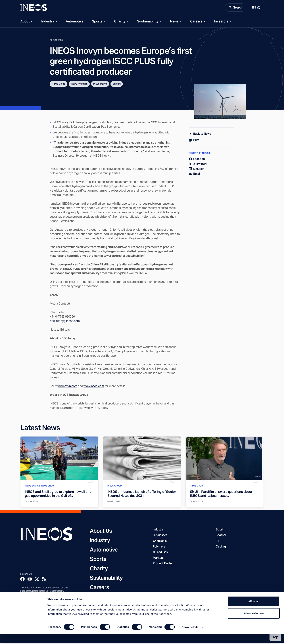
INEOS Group (59, 85)
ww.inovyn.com (67, 387)
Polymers (159, 547)
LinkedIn (197, 170)
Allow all (254, 611)
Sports (97, 22)
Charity (120, 22)
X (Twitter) (198, 165)
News (174, 22)
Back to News (200, 134)
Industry (48, 22)
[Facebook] (22, 580)
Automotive (75, 22)
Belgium (117, 85)
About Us (101, 532)
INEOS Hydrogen (79, 85)
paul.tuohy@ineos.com (65, 322)
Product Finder (163, 564)
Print (194, 141)
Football (221, 536)
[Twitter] (37, 580)
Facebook (198, 160)
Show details (190, 637)
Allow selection (254, 623)
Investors (221, 22)
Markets (158, 559)
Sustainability (148, 22)
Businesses (160, 536)
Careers (196, 22)
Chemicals (160, 542)
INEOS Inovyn (100, 85)
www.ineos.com (94, 387)
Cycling (221, 547)
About (25, 22)
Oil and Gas (160, 553)
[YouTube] (30, 580)
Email (195, 174)
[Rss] (44, 580)
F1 (217, 542)
